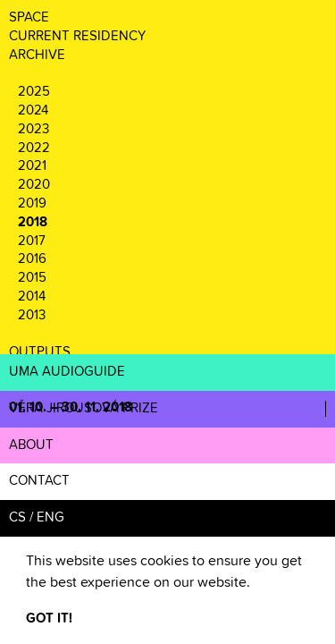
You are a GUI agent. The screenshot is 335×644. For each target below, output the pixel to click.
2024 (33, 110)
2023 (33, 129)
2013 (32, 315)
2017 (32, 241)
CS (17, 517)
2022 (34, 148)
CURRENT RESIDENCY (77, 36)
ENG (50, 517)
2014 (32, 297)
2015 (32, 278)
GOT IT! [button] (49, 619)
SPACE (29, 17)
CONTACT (39, 481)
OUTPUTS (40, 352)
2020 (34, 185)
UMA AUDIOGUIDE (67, 372)
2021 (32, 166)
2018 (33, 222)
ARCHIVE (37, 55)
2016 (32, 259)
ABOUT (31, 445)
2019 (32, 203)
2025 (34, 92)
